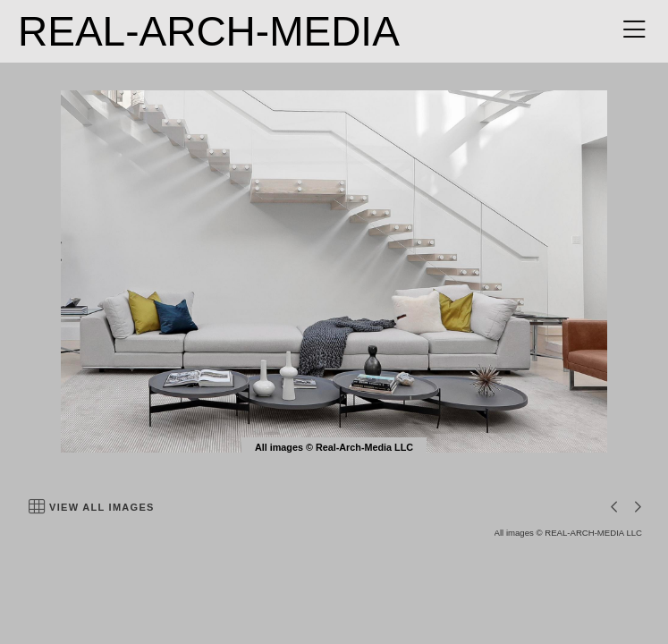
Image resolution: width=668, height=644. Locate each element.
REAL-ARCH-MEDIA (209, 31)
